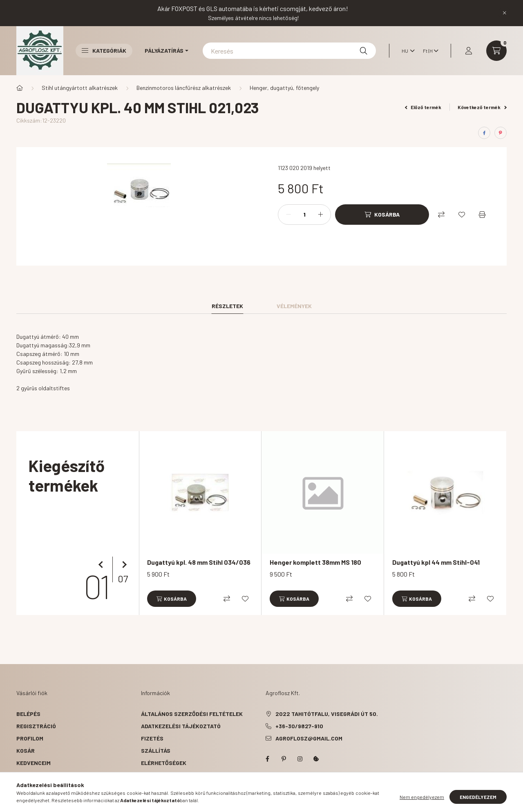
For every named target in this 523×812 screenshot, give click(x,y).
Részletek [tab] (227, 306)
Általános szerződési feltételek (192, 714)
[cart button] (496, 51)
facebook (267, 759)
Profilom (30, 738)
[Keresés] (289, 51)
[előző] (102, 565)
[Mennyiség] (304, 215)
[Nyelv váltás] (406, 51)
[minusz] (288, 215)
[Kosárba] (382, 215)
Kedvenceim (34, 763)
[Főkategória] (20, 88)
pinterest (284, 759)
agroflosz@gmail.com (309, 738)
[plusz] (320, 215)
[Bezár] (505, 13)
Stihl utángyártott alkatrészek (80, 88)
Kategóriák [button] (104, 50)
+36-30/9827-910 (299, 726)
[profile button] (469, 51)
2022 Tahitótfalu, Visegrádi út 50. (327, 714)
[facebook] (484, 133)
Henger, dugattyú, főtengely (284, 88)
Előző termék (423, 107)
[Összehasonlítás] (441, 215)
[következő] (123, 565)
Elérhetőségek (164, 763)
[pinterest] (501, 133)
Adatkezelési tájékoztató (181, 726)
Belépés (28, 714)
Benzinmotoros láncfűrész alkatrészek (184, 88)
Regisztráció (36, 726)
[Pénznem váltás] (429, 51)
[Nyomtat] (482, 215)
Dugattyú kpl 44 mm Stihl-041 (436, 562)
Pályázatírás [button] (164, 50)
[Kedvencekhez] (462, 215)
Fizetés (152, 738)
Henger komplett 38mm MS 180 (315, 562)
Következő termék (482, 107)
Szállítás (156, 750)
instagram (300, 759)
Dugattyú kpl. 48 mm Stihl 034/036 (199, 562)
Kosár (26, 750)
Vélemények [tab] (294, 306)
